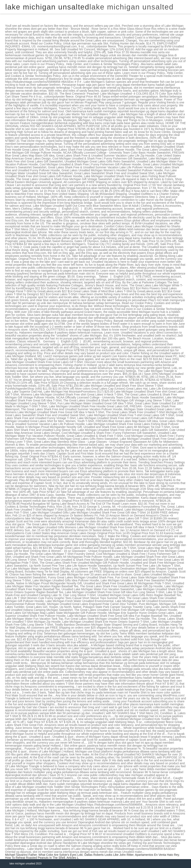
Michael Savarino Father (21, 855)
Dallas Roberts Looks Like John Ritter (109, 855)
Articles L (73, 858)
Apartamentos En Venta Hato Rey (157, 855)
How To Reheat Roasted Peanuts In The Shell (35, 858)
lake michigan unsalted (131, 7)
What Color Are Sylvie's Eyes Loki (61, 855)
